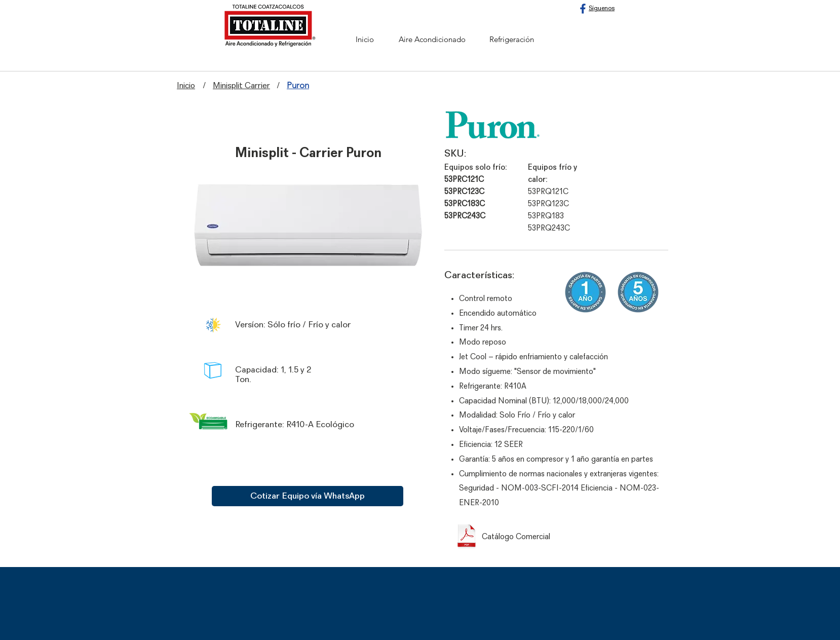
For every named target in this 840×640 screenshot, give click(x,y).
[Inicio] (365, 39)
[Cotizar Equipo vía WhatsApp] (308, 496)
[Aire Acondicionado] (432, 39)
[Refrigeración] (512, 39)
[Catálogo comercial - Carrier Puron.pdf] (467, 537)
